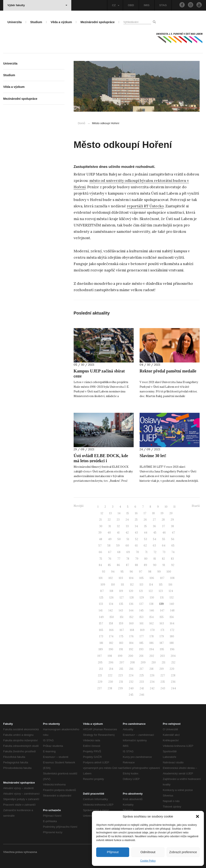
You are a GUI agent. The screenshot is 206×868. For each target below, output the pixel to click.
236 (173, 682)
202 (152, 656)
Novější (79, 506)
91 (164, 565)
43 (136, 533)
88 (136, 565)
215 (121, 669)
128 (132, 598)
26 (145, 520)
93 (104, 572)
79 (137, 559)
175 (121, 636)
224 (131, 675)
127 (122, 598)
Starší (196, 506)
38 (172, 526)
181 (101, 643)
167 (122, 630)
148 (172, 610)
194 (152, 649)
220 (172, 669)
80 (146, 559)
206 (111, 662)
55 (164, 539)
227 (163, 675)
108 (172, 578)
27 (154, 520)
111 (122, 585)
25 (136, 520)
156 (172, 617)
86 (118, 565)
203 (162, 656)
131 (162, 598)
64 (164, 546)
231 (121, 682)
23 (118, 520)
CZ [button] (116, 5)
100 (169, 572)
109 (103, 585)
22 (109, 520)
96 (131, 572)
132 (172, 598)
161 (142, 623)
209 (143, 662)
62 (145, 546)
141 (101, 610)
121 (141, 591)
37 (163, 526)
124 (171, 591)
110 (113, 585)
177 (142, 636)
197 (100, 656)
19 (162, 513)
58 (109, 546)
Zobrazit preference (183, 852)
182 (111, 643)
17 (145, 513)
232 (131, 682)
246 (142, 695)
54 (155, 539)
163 (162, 623)
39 (100, 533)
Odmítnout (148, 852)
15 (128, 513)
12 (102, 513)
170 (153, 630)
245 (131, 695)
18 (153, 513)
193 (141, 649)
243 (163, 688)
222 (110, 675)
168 (132, 630)
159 (121, 623)
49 (110, 539)
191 (121, 649)
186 (152, 643)
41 (118, 533)
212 (173, 662)
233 (142, 682)
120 (131, 591)
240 (131, 688)
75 (101, 559)
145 (142, 610)
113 (141, 585)
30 (101, 526)
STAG (163, 5)
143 (121, 610)
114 (151, 585)
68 (119, 552)
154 (152, 617)
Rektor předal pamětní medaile (168, 371)
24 (127, 520)
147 (162, 610)
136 (131, 604)
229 (100, 682)
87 (127, 565)
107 (162, 578)
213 (101, 669)
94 (113, 572)
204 (173, 656)
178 (152, 636)
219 (162, 669)
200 (131, 656)
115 (161, 585)
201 (141, 656)
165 (101, 630)
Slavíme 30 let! (153, 456)
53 (146, 539)
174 (111, 636)
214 (111, 669)
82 (163, 559)
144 (131, 610)
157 (101, 623)
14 (119, 513)
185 (141, 643)
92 (173, 565)
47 (173, 533)
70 (137, 552)
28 (163, 520)
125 (101, 598)
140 (172, 604)
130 (152, 598)
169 (142, 630)
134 (111, 604)
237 (99, 688)
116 (170, 585)
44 (146, 533)
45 (155, 533)
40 (109, 533)
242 (152, 688)
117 (102, 591)
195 (162, 649)
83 (172, 559)
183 (121, 643)
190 (111, 649)
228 (173, 675)
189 (101, 649)
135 (121, 604)
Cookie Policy (148, 861)
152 (131, 617)
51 (128, 539)
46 (164, 533)
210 (154, 662)
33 (127, 526)
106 (152, 578)
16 (136, 513)
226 (152, 675)
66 (100, 552)
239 (120, 688)
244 (174, 688)
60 (127, 546)
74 (173, 552)
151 (122, 617)
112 (132, 585)
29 (172, 520)
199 (120, 656)
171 (162, 630)
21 (100, 520)
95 (122, 572)
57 (100, 546)
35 (145, 526)
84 (100, 565)
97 (141, 572)
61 (136, 546)
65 (173, 546)
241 (142, 688)
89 (145, 565)
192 (131, 649)
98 (150, 572)
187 (162, 643)
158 (111, 623)
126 (112, 598)
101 (101, 578)
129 (142, 598)
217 (141, 669)
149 (101, 617)
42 (127, 533)
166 (111, 630)
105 (142, 578)
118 (111, 591)
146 (152, 610)
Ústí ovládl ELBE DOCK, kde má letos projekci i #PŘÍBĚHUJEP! (101, 461)
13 (110, 513)
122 (151, 591)
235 (163, 682)
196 (172, 649)
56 (173, 539)
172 (172, 630)
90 (155, 565)
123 (161, 591)
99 (159, 572)
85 (109, 565)
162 (152, 623)
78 (128, 559)
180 (172, 636)
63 (154, 546)
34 (136, 526)
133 (101, 604)
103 (121, 578)
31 (110, 526)
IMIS (147, 5)
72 (155, 552)
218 (151, 669)
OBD (131, 5)
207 (122, 662)
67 (110, 552)
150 (112, 617)
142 (111, 610)
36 (154, 526)
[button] (197, 816)
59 (118, 546)
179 (162, 636)
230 (111, 682)
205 (100, 662)
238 (110, 688)
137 (141, 604)
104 (131, 578)
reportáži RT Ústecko (145, 206)
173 (101, 636)
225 (142, 675)
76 (110, 559)
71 (146, 552)
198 (110, 656)
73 (164, 552)
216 (131, 669)
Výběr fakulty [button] (37, 5)
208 (132, 662)
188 (172, 643)
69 (128, 552)
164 (172, 623)
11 (175, 507)
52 (137, 539)
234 (152, 682)
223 (121, 675)
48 (101, 539)
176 (132, 636)
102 (111, 578)
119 (121, 591)
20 (171, 513)
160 (131, 623)
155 (162, 617)
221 (100, 675)
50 (119, 539)
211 (164, 662)
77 (119, 559)
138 (151, 604)
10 (166, 507)
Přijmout (113, 852)
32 (118, 526)
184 (131, 643)
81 (155, 559)
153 (141, 617)
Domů (82, 123)
